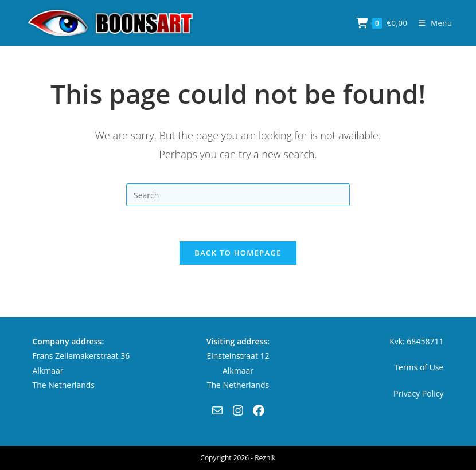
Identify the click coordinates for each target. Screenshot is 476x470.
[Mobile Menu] (431, 23)
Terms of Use (419, 367)
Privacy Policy (418, 393)
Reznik (265, 458)
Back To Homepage (238, 253)
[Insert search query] (238, 195)
